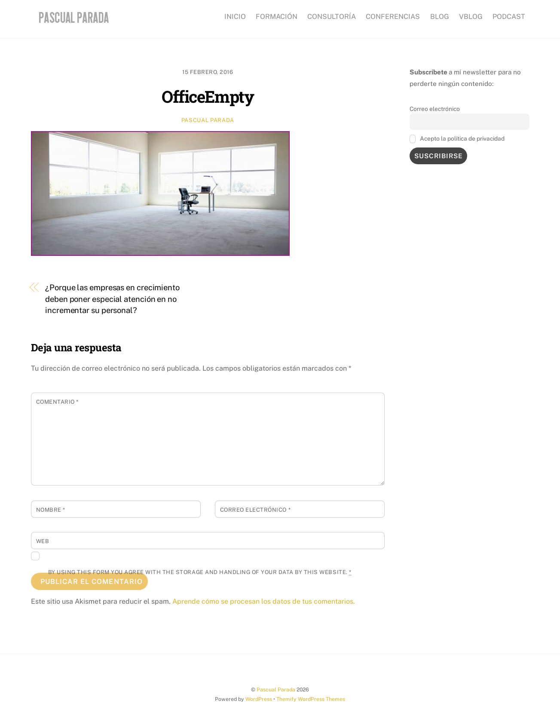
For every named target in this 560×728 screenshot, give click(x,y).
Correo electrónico (255, 510)
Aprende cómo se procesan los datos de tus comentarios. (264, 601)
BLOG (440, 17)
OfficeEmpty (208, 96)
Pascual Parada (208, 120)
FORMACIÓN (277, 17)
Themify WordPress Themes (311, 699)
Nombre (51, 510)
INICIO (235, 17)
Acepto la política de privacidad (457, 139)
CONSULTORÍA (332, 17)
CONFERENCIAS (393, 17)
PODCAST (509, 17)
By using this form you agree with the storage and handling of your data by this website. (200, 572)
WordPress (259, 699)
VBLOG (471, 17)
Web (43, 541)
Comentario (57, 402)
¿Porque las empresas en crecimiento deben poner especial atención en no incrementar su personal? (112, 299)
